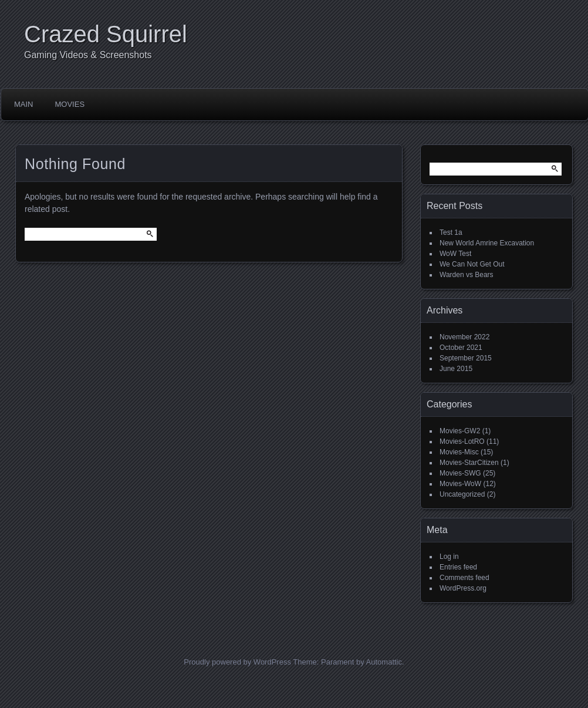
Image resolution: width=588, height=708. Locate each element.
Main (24, 104)
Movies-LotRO (462, 441)
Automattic (384, 662)
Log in (449, 557)
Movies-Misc (459, 452)
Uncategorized (462, 494)
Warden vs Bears (467, 275)
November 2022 (464, 337)
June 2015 (456, 369)
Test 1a (451, 232)
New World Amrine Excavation (487, 243)
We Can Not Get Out (472, 264)
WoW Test (455, 254)
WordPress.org (463, 588)
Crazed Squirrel (106, 34)
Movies (70, 104)
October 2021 (461, 348)
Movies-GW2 (460, 431)
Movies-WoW (460, 484)
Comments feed (464, 578)
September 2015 (466, 358)
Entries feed (458, 567)
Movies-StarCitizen (469, 463)
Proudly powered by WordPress (237, 662)
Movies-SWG (460, 473)
